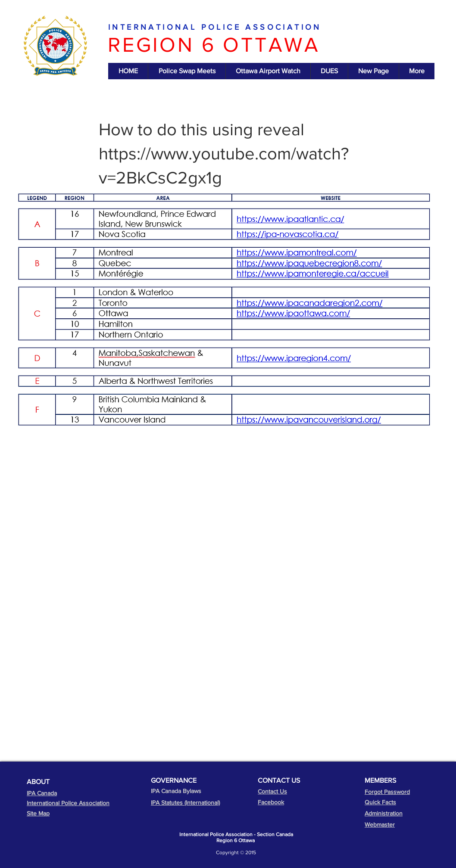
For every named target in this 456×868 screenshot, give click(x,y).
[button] (128, 71)
